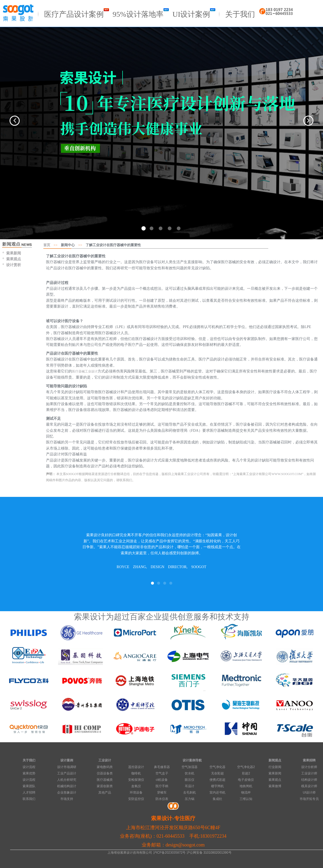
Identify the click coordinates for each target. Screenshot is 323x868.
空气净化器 (217, 767)
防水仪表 (162, 799)
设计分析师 (309, 767)
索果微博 (275, 786)
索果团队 (29, 786)
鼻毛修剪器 (162, 767)
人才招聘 (29, 792)
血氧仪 (136, 786)
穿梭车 (162, 792)
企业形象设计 (67, 792)
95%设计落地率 (141, 13)
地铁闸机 (246, 786)
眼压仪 (190, 780)
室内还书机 (217, 792)
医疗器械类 (105, 780)
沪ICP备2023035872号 (169, 853)
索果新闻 (14, 253)
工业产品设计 (67, 773)
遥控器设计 (136, 767)
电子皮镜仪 (246, 780)
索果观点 (14, 258)
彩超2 (246, 773)
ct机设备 (162, 780)
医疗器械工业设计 (85, 371)
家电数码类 (105, 767)
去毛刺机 (190, 792)
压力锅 (190, 799)
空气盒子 (162, 773)
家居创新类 (105, 786)
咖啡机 (136, 773)
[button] (10, 120)
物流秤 (246, 792)
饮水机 (190, 773)
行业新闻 (275, 767)
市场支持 (67, 799)
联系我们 (29, 799)
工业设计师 (309, 773)
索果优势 (29, 773)
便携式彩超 (217, 780)
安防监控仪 (136, 799)
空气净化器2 (246, 767)
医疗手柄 (162, 786)
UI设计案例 (194, 13)
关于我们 (240, 13)
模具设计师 (309, 786)
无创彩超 (217, 773)
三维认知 (246, 799)
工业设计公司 (194, 474)
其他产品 (105, 792)
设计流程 (29, 767)
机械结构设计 (67, 786)
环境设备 (136, 792)
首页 (47, 244)
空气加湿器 (190, 767)
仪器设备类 (105, 773)
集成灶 (217, 799)
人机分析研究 (67, 780)
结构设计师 (309, 780)
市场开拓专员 (309, 799)
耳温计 (190, 786)
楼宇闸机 (217, 786)
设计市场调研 (67, 767)
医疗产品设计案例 (77, 13)
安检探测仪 (136, 780)
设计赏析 (14, 264)
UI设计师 (309, 792)
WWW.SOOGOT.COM (287, 474)
